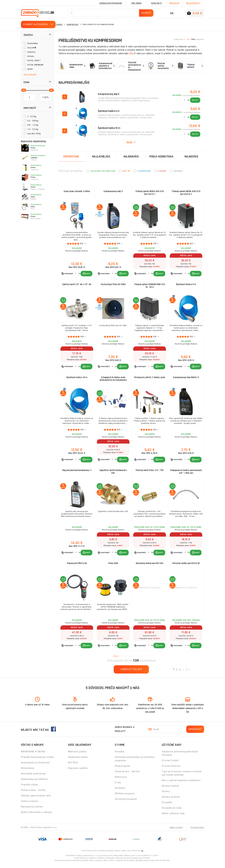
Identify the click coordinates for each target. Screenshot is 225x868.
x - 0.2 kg (32, 116)
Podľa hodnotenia (161, 157)
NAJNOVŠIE (191, 157)
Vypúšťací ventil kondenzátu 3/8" (113, 474)
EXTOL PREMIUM (35, 65)
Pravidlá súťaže (30, 789)
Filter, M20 (113, 567)
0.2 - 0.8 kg (33, 121)
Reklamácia (27, 772)
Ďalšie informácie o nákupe (36, 816)
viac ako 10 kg (34, 133)
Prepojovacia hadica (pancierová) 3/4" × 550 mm (186, 474)
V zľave (162, 171)
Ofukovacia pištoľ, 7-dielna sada (150, 379)
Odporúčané (71, 157)
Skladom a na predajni (103, 171)
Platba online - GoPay (33, 794)
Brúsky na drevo (171, 801)
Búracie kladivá (170, 790)
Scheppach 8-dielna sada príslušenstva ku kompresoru (113, 380)
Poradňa (120, 755)
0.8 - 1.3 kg (33, 125)
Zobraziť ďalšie (131, 673)
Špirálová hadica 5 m (186, 285)
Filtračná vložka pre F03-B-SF (186, 567)
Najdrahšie (131, 157)
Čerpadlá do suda (172, 812)
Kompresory (73, 24)
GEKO (30, 69)
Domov (59, 24)
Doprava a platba (78, 772)
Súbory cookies (30, 805)
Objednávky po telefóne (34, 783)
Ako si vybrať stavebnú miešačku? (181, 784)
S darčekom (144, 171)
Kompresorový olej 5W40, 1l (186, 379)
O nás (118, 786)
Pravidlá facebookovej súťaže (37, 761)
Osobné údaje (197, 831)
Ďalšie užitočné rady (173, 817)
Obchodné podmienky (33, 777)
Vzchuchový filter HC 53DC (113, 285)
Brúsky (166, 795)
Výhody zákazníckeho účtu (36, 800)
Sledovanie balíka (78, 761)
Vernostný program (110, 3)
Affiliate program (125, 797)
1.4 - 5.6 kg (33, 129)
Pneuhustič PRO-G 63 (77, 567)
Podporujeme (122, 770)
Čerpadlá (167, 806)
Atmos (31, 56)
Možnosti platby (77, 755)
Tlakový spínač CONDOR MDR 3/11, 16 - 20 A (150, 287)
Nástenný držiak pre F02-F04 (150, 567)
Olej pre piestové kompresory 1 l (77, 473)
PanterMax (33, 43)
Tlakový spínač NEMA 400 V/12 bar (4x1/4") (186, 193)
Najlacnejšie (101, 157)
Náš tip (126, 171)
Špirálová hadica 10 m (77, 379)
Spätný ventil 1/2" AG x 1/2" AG (77, 285)
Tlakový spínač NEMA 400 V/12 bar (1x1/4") (150, 193)
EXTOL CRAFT (34, 60)
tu (142, 855)
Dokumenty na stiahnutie (35, 766)
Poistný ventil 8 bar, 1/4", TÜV (150, 473)
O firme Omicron (171, 770)
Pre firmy (136, 3)
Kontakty (157, 3)
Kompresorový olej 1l (113, 191)
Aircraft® (32, 48)
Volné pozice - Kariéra (127, 775)
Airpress (31, 52)
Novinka (178, 171)
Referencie (121, 781)
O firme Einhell (170, 764)
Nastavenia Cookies (32, 811)
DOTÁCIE (73, 766)
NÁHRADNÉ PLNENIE (33, 755)
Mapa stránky (176, 831)
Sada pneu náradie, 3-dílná (77, 191)
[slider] (23, 90)
